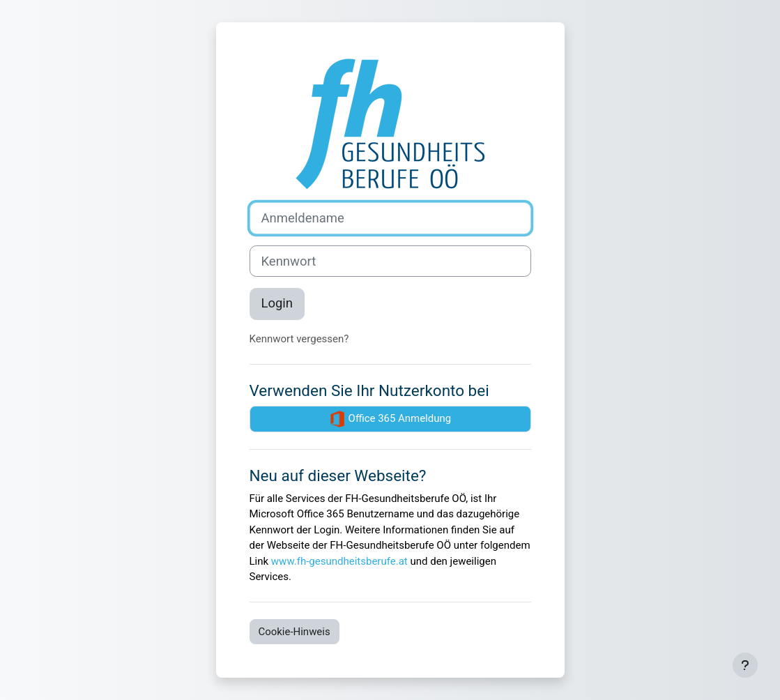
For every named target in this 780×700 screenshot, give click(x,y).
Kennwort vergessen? (299, 339)
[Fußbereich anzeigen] (745, 665)
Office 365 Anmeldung (390, 419)
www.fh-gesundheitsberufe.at (339, 561)
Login (277, 303)
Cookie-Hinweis (295, 632)
